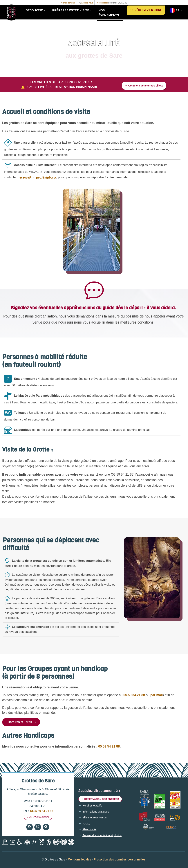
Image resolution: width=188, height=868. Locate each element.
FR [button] (175, 10)
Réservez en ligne (146, 10)
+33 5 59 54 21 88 (41, 812)
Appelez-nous (87, 3)
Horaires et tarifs (93, 808)
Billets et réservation (96, 820)
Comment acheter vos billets (143, 86)
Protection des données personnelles (120, 861)
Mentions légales (79, 861)
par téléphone (46, 178)
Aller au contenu (68, 3)
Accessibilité (102, 3)
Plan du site (90, 831)
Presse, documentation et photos (104, 838)
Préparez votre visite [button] (72, 10)
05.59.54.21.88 (125, 696)
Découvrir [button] (35, 10)
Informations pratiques (97, 814)
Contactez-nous (38, 818)
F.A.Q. (86, 826)
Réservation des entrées (102, 801)
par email (24, 178)
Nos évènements (110, 13)
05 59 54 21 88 (109, 748)
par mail (147, 696)
